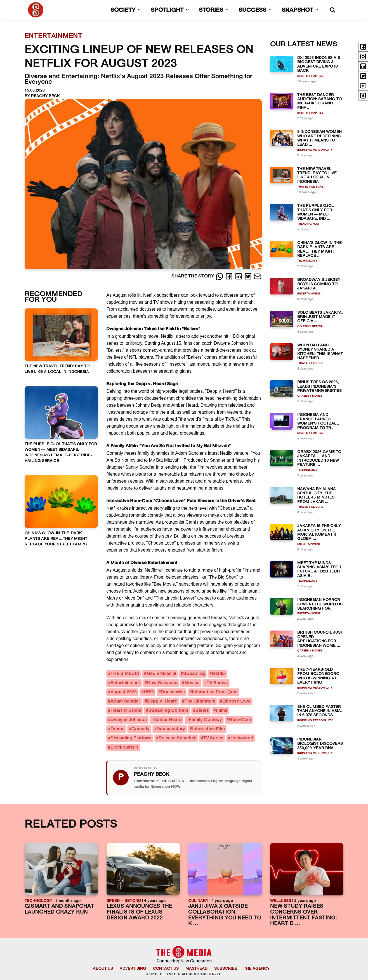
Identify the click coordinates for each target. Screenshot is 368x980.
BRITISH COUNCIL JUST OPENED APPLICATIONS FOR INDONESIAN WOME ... (320, 639)
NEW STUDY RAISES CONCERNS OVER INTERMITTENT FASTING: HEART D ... (304, 915)
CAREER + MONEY (310, 396)
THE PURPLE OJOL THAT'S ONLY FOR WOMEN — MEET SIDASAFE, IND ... (315, 212)
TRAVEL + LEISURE (310, 187)
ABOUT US (103, 969)
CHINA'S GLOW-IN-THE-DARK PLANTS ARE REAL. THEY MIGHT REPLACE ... (320, 249)
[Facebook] (230, 276)
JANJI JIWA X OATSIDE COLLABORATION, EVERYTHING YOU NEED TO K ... (225, 915)
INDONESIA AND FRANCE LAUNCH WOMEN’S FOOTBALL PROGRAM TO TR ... (318, 421)
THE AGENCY (257, 969)
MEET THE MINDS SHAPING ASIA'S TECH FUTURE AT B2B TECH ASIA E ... (319, 570)
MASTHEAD (196, 969)
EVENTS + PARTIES (310, 76)
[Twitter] (249, 276)
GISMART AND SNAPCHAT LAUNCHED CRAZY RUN (59, 909)
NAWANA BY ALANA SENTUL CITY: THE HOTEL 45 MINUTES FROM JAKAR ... (317, 496)
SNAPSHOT (301, 10)
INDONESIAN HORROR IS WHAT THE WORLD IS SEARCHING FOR (320, 604)
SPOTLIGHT (171, 10)
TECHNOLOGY (307, 261)
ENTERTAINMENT (309, 294)
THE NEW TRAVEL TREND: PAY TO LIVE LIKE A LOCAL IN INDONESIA (317, 175)
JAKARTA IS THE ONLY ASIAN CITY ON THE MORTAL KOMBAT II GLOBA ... (319, 532)
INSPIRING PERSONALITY (315, 150)
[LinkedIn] (239, 276)
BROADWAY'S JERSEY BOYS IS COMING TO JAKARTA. (319, 284)
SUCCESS (256, 10)
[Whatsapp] (220, 276)
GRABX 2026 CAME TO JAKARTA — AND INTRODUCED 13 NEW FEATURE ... (319, 458)
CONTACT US (166, 969)
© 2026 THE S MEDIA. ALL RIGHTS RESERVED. (184, 974)
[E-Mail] (258, 276)
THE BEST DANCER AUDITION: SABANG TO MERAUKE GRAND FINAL (319, 101)
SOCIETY (127, 10)
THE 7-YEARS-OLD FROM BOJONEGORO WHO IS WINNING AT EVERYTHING (318, 676)
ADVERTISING (133, 969)
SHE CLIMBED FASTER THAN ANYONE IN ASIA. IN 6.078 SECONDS (320, 711)
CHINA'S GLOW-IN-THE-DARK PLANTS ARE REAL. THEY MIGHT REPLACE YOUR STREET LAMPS (56, 539)
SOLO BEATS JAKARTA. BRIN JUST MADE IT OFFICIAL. (320, 317)
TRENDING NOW (308, 224)
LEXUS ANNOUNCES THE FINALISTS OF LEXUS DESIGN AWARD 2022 (139, 912)
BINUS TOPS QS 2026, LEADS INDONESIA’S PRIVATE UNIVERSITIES (319, 387)
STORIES (215, 10)
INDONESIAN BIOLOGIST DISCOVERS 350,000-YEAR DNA (320, 744)
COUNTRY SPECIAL (311, 326)
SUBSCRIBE (226, 969)
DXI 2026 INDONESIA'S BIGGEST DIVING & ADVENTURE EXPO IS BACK (319, 64)
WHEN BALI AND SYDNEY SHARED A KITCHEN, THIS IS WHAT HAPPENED (320, 352)
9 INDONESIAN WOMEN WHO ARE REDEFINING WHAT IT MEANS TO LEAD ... (319, 138)
